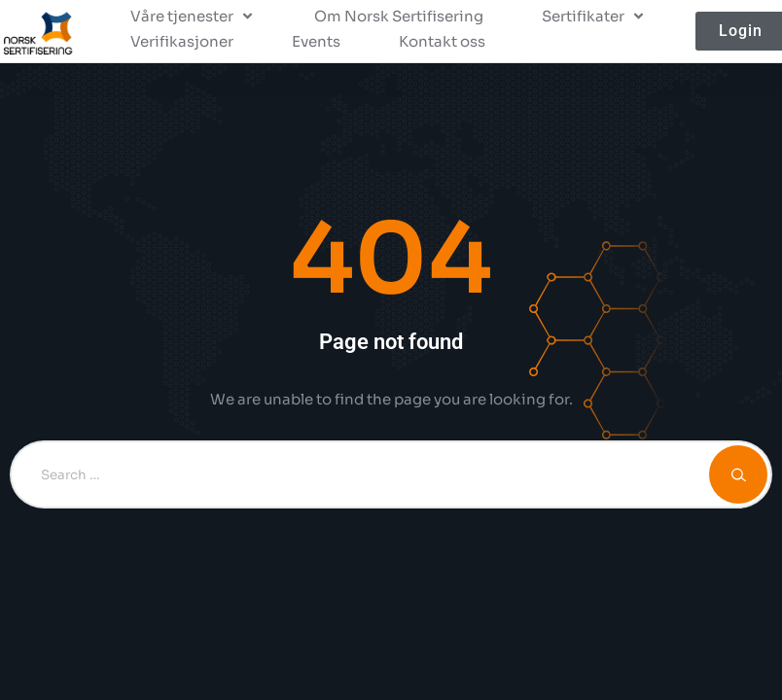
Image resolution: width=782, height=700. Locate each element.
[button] (193, 17)
